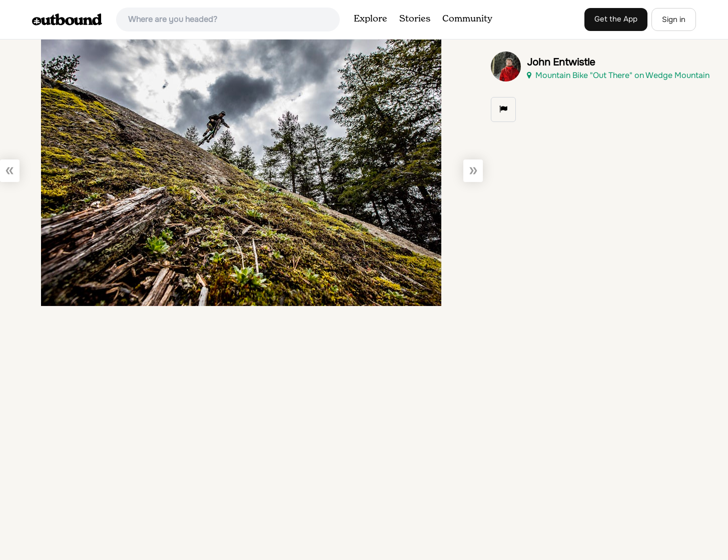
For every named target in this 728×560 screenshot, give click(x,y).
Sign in (674, 19)
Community (467, 19)
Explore (371, 19)
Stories (415, 19)
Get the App (616, 19)
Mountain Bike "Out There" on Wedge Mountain (618, 75)
